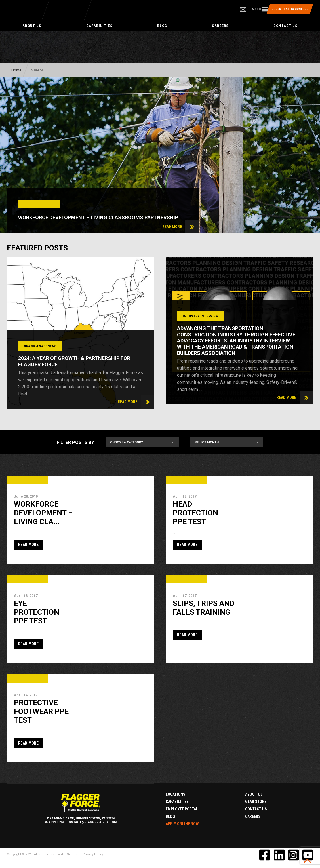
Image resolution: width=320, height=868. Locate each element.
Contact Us (286, 26)
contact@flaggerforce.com (91, 822)
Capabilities (99, 26)
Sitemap (73, 854)
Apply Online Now (182, 824)
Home (16, 70)
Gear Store (256, 802)
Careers (220, 26)
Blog (162, 26)
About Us (32, 26)
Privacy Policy (93, 854)
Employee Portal (182, 809)
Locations (175, 794)
